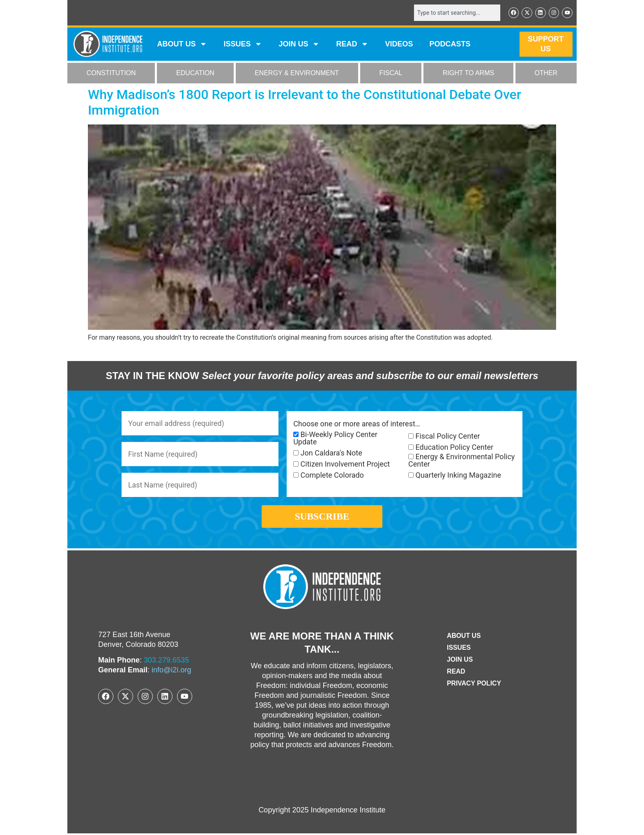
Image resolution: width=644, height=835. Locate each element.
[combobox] (456, 13)
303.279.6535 (166, 662)
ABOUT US (182, 44)
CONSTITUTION (111, 73)
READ (352, 44)
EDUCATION (195, 73)
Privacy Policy (474, 685)
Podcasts (450, 44)
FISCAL (391, 73)
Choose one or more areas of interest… (357, 424)
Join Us (460, 661)
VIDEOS (399, 44)
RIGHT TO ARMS (468, 73)
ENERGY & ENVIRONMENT (297, 73)
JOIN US (299, 44)
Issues (243, 44)
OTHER (546, 73)
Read (456, 673)
